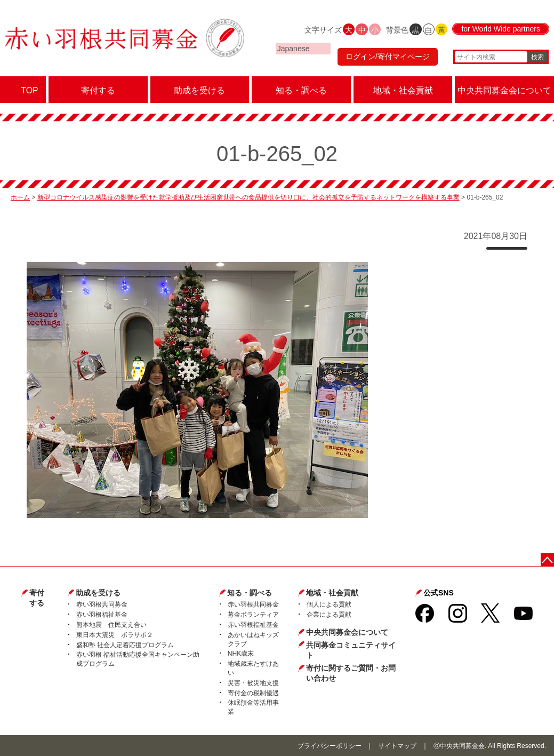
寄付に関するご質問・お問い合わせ (351, 673)
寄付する (37, 598)
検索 (537, 57)
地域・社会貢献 (332, 593)
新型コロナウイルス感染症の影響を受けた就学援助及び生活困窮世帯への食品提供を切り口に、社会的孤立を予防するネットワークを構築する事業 (248, 197)
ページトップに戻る (547, 560)
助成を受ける (98, 593)
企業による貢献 (329, 615)
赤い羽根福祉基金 (102, 615)
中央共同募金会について (347, 632)
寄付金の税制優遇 (253, 693)
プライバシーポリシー (330, 746)
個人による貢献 (329, 604)
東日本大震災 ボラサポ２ (115, 635)
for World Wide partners (501, 29)
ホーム (20, 197)
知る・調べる (250, 593)
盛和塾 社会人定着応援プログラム (125, 645)
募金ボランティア (253, 615)
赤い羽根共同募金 (102, 604)
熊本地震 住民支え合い (111, 625)
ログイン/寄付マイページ (388, 57)
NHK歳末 (241, 654)
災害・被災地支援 (253, 683)
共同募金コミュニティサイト (351, 650)
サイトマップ (397, 746)
